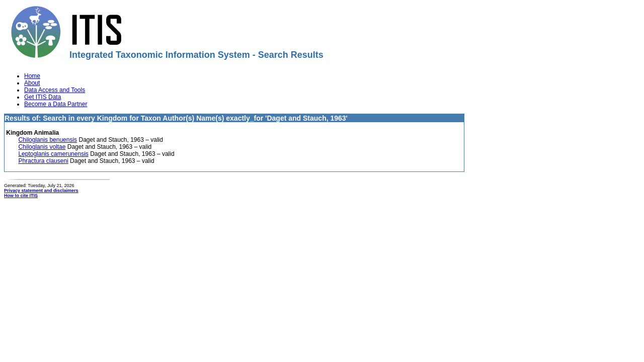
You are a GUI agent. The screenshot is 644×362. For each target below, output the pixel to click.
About (32, 83)
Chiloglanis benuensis (48, 140)
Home (32, 76)
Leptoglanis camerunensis (53, 154)
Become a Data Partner (56, 104)
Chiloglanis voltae (42, 147)
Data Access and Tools (55, 90)
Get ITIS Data (43, 97)
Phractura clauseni (43, 161)
